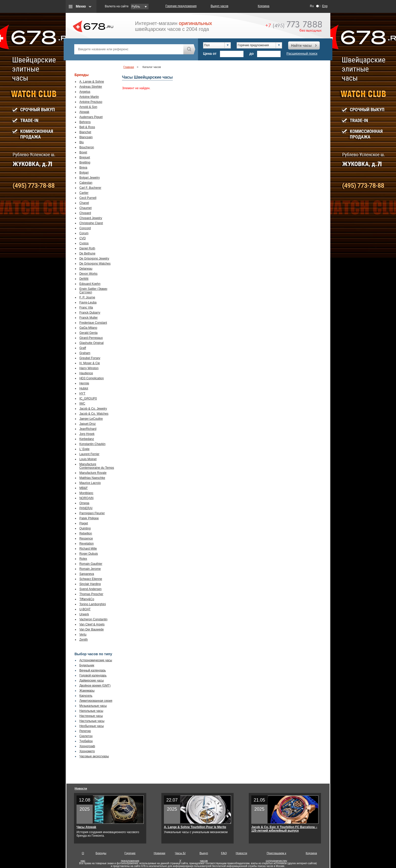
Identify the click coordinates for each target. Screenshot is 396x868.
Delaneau (86, 269)
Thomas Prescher (91, 594)
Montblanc (86, 493)
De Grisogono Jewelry (94, 259)
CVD (82, 238)
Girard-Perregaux (91, 338)
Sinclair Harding (90, 584)
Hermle (84, 383)
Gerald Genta (88, 333)
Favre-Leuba (88, 302)
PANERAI (86, 508)
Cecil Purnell (88, 198)
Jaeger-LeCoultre (91, 419)
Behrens (85, 122)
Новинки (160, 853)
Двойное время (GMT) (95, 686)
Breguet (85, 157)
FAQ (224, 853)
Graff (83, 348)
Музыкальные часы (93, 706)
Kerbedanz (87, 439)
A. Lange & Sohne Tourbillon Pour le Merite (195, 827)
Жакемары (87, 691)
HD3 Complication (92, 378)
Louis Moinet (88, 459)
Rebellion (86, 533)
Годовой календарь (93, 675)
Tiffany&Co (87, 599)
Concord (85, 228)
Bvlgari (84, 173)
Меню (81, 6)
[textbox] (129, 49)
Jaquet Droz (88, 424)
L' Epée (84, 449)
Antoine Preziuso (91, 102)
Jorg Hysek (87, 434)
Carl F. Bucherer (90, 188)
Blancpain (86, 137)
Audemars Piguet (91, 117)
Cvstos (84, 243)
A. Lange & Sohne (92, 82)
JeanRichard (88, 429)
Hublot (84, 388)
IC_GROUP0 (88, 398)
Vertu (83, 635)
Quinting (85, 528)
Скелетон (86, 736)
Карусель (86, 696)
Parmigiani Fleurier (92, 513)
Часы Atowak (86, 827)
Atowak (84, 112)
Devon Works (88, 274)
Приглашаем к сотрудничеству (276, 854)
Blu (81, 142)
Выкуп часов (219, 6)
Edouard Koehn (90, 284)
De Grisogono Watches (95, 264)
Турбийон (86, 741)
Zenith (83, 640)
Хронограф (87, 746)
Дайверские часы (92, 681)
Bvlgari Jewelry (90, 178)
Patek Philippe (89, 518)
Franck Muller (89, 318)
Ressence (86, 538)
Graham (85, 353)
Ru (312, 6)
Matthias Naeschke (92, 478)
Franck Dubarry (90, 313)
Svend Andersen (90, 589)
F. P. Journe (87, 297)
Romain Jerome (90, 569)
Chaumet (85, 208)
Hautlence (86, 373)
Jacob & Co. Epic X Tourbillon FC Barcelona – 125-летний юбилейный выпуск (284, 829)
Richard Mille (88, 549)
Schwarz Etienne (91, 579)
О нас (83, 854)
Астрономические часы (96, 660)
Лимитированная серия (96, 701)
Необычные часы (92, 726)
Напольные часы (91, 711)
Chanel (84, 203)
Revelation (86, 544)
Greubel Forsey (90, 358)
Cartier (84, 193)
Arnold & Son (88, 107)
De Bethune (87, 253)
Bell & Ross (87, 127)
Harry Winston (89, 368)
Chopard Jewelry (91, 218)
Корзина (264, 6)
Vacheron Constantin (93, 619)
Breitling (85, 162)
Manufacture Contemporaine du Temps (97, 466)
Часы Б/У (180, 854)
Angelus (85, 92)
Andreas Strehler (91, 87)
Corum (84, 233)
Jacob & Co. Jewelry (93, 409)
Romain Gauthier (91, 564)
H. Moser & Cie (90, 363)
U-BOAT (85, 609)
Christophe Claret (91, 223)
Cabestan (86, 183)
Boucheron (87, 147)
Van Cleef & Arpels (92, 624)
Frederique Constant (93, 323)
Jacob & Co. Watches (94, 414)
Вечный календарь (93, 670)
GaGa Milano (88, 328)
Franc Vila (86, 308)
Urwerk (84, 614)
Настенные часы (91, 716)
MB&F (83, 488)
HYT (82, 393)
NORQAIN (86, 498)
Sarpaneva (87, 574)
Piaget (84, 523)
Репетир (85, 731)
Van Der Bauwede (92, 629)
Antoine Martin (89, 97)
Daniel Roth (87, 248)
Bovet (83, 152)
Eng (325, 6)
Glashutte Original (91, 343)
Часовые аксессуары (94, 756)
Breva (83, 168)
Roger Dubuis (89, 554)
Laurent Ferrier (89, 454)
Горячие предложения (181, 6)
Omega (84, 503)
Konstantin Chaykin (92, 444)
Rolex (83, 559)
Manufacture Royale (93, 473)
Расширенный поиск (302, 53)
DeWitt (84, 279)
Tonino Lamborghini (93, 604)
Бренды (101, 853)
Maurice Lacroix (90, 483)
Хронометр (87, 751)
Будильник (87, 665)
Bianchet (85, 132)
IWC (82, 404)
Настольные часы (92, 721)
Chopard (85, 213)
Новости (81, 788)
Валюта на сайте (117, 6)
